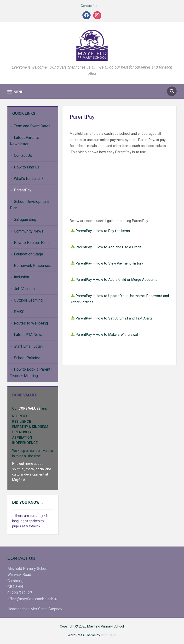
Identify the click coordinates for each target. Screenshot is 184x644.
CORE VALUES (29, 408)
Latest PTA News (29, 335)
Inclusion (21, 277)
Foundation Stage (29, 254)
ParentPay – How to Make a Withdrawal (107, 335)
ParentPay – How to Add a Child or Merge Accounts (117, 280)
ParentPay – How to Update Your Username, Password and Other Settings (120, 299)
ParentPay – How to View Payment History (109, 263)
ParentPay (23, 190)
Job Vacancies (26, 289)
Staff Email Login (28, 346)
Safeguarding (25, 219)
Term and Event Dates (32, 126)
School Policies (27, 358)
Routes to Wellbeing (31, 323)
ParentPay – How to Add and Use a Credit (109, 247)
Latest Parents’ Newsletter (25, 141)
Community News (29, 231)
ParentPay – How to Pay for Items (103, 231)
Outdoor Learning (28, 300)
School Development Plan (29, 205)
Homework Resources (33, 266)
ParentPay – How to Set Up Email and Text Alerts (114, 318)
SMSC (19, 312)
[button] (15, 92)
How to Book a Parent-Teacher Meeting (31, 373)
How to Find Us (27, 167)
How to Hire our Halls (32, 243)
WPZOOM (109, 635)
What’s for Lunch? (29, 179)
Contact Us (89, 6)
